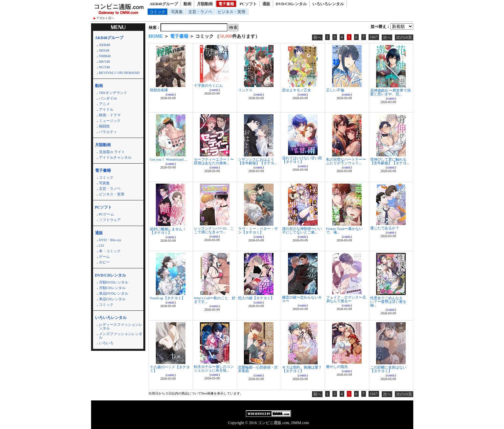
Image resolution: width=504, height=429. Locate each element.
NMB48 (105, 56)
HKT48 (105, 61)
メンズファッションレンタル (121, 336)
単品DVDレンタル (114, 293)
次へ (387, 37)
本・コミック (110, 251)
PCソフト (248, 4)
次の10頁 (404, 37)
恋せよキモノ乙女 (297, 90)
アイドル (106, 109)
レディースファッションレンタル (121, 326)
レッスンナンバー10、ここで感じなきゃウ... (214, 230)
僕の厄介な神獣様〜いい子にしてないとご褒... (302, 230)
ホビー (104, 262)
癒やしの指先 (337, 367)
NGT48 (105, 67)
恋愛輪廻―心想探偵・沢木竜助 (258, 369)
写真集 (177, 12)
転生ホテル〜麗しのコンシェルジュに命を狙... (214, 368)
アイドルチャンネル (115, 157)
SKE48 (104, 50)
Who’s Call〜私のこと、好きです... (215, 300)
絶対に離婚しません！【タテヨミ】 (168, 231)
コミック (157, 12)
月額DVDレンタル (114, 282)
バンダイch (108, 98)
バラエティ (108, 132)
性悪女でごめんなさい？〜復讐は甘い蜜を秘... (388, 302)
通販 (266, 4)
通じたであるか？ (385, 228)
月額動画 (205, 4)
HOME (156, 36)
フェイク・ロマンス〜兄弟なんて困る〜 (346, 299)
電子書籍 (226, 4)
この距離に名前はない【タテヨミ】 (388, 369)
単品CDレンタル (112, 299)
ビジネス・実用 (231, 12)
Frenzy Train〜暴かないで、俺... (345, 230)
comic (171, 94)
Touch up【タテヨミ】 (168, 298)
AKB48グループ (164, 4)
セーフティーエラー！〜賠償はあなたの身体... (214, 161)
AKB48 (105, 45)
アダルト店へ (105, 18)
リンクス (245, 90)
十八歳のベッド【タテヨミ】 (170, 369)
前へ (317, 37)
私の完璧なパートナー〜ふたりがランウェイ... (346, 161)
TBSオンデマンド (113, 93)
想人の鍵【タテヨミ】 (256, 298)
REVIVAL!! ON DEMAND (119, 73)
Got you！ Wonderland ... (169, 159)
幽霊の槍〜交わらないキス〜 (302, 299)
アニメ (104, 104)
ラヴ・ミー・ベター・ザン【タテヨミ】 (258, 230)
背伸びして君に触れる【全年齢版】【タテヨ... (390, 161)
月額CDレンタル (112, 288)
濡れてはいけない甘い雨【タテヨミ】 (302, 160)
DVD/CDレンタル (291, 4)
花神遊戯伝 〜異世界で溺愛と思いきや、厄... (391, 92)
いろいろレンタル (328, 4)
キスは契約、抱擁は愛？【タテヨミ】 (302, 369)
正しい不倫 (335, 90)
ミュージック (110, 121)
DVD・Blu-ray (110, 240)
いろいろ (106, 343)
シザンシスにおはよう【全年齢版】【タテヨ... (257, 161)
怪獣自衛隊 (159, 90)
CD (101, 245)
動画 (187, 4)
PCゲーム (107, 214)
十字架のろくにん (208, 85)
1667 (374, 37)
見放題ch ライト (112, 152)
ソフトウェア (110, 220)
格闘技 (104, 126)
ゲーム (104, 257)
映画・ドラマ (110, 115)
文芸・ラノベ (200, 12)
